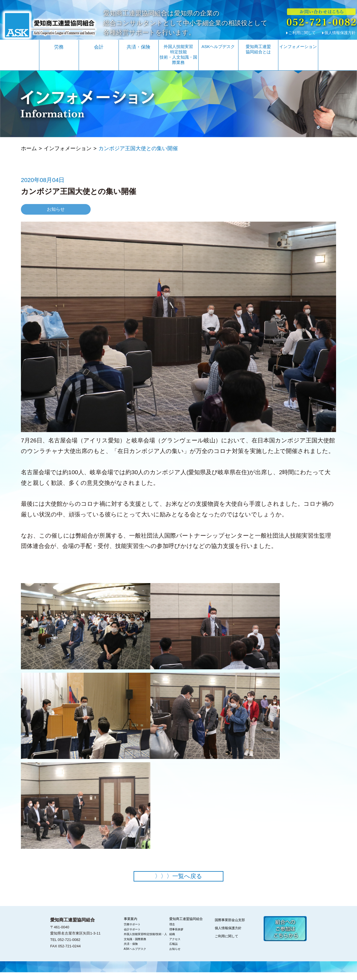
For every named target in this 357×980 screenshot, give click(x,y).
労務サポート (132, 932)
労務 (59, 47)
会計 (99, 47)
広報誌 (173, 951)
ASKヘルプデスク (218, 46)
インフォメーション (298, 46)
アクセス (175, 946)
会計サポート (132, 937)
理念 (172, 932)
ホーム (29, 154)
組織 (172, 942)
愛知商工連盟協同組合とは (258, 49)
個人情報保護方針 (340, 33)
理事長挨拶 (176, 937)
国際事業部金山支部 (230, 928)
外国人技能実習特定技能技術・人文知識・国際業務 (178, 54)
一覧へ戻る (178, 883)
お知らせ (175, 956)
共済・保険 (138, 47)
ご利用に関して (302, 33)
